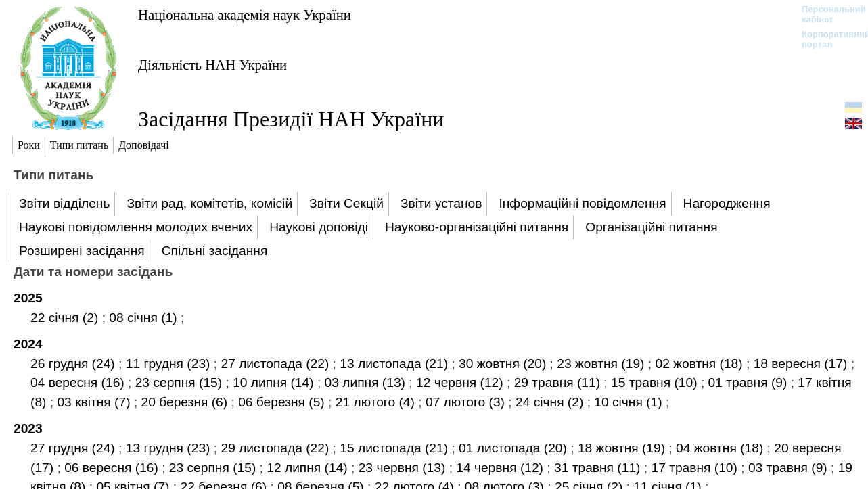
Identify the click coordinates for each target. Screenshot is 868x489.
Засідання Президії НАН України (291, 119)
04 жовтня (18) (722, 448)
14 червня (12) (501, 468)
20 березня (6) (186, 402)
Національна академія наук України (245, 15)
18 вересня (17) (802, 364)
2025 (28, 298)
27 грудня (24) (74, 448)
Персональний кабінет (827, 14)
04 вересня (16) (79, 382)
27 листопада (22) (276, 364)
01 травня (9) (750, 382)
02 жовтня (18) (701, 364)
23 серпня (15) (181, 382)
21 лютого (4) (377, 402)
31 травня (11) (599, 468)
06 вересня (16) (113, 468)
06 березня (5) (283, 402)
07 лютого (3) (467, 402)
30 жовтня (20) (504, 364)
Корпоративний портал (827, 39)
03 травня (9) (790, 468)
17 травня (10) (696, 468)
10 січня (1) (630, 402)
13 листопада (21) (395, 364)
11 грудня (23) (170, 364)
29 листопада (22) (276, 448)
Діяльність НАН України (212, 65)
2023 (28, 428)
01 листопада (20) (515, 448)
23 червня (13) (404, 468)
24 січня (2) (551, 402)
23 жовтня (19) (602, 364)
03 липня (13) (367, 382)
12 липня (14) (309, 468)
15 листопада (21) (395, 448)
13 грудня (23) (170, 448)
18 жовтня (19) (623, 448)
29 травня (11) (559, 382)
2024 (28, 344)
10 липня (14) (275, 382)
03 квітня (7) (95, 402)
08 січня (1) (145, 318)
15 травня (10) (656, 382)
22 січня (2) (66, 318)
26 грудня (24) (74, 364)
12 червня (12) (461, 382)
